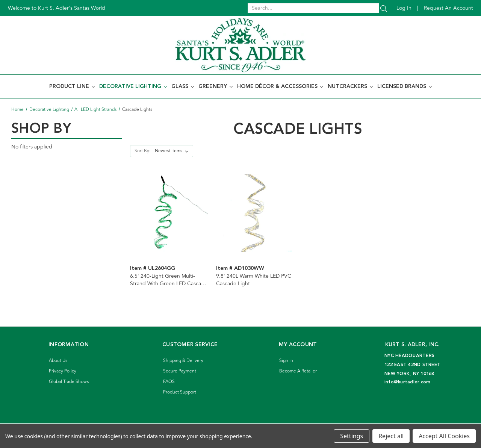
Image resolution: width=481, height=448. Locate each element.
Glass (183, 86)
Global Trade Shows (69, 382)
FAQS (169, 382)
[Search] (384, 8)
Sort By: (142, 151)
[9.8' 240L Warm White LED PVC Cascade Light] (255, 213)
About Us (58, 361)
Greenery (216, 86)
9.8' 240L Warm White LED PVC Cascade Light (254, 280)
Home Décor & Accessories (280, 86)
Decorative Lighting (133, 86)
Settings (352, 436)
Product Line (72, 86)
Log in (404, 8)
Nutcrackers (350, 86)
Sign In (286, 361)
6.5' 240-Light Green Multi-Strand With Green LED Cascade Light (169, 280)
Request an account (448, 8)
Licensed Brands (405, 86)
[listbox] (173, 151)
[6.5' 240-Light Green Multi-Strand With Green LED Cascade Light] (169, 213)
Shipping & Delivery (183, 361)
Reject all (391, 436)
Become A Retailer (298, 371)
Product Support (180, 392)
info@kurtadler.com (408, 382)
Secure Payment (180, 371)
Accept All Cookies (444, 436)
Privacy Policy (63, 371)
